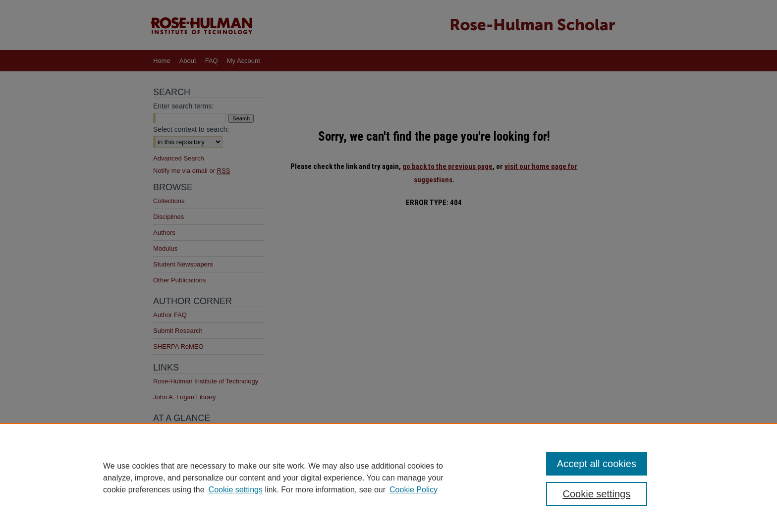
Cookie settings (236, 490)
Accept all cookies (597, 464)
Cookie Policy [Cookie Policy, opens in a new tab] (414, 490)
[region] (388, 478)
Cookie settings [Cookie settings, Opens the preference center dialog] (597, 494)
